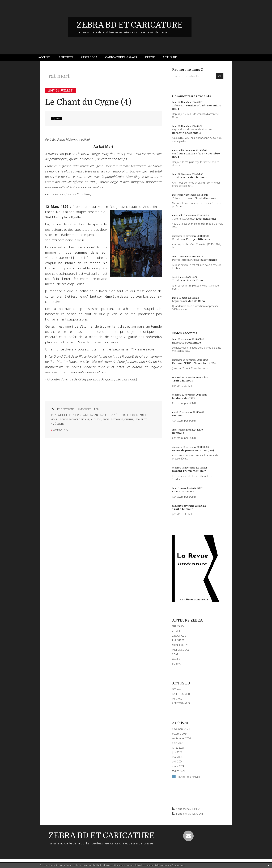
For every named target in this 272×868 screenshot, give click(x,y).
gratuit (85, 415)
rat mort (74, 419)
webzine (63, 415)
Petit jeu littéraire (198, 239)
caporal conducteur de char (190, 129)
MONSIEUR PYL (180, 645)
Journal (61, 154)
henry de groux (128, 415)
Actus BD (170, 58)
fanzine (95, 415)
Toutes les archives (189, 777)
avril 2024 (177, 762)
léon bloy (141, 419)
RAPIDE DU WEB (181, 694)
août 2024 (178, 743)
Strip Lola (89, 58)
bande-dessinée (109, 415)
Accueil (45, 58)
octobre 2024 (180, 734)
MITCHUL (177, 699)
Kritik (150, 58)
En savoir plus (178, 865)
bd (70, 415)
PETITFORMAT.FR (181, 703)
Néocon (177, 415)
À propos (66, 58)
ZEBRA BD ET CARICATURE (130, 25)
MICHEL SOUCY (181, 650)
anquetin (96, 419)
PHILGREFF (178, 640)
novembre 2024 (181, 729)
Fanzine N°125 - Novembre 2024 (194, 363)
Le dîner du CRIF (184, 398)
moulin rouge (59, 419)
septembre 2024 (181, 738)
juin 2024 (177, 752)
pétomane (117, 419)
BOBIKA (176, 664)
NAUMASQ (178, 626)
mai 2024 (177, 757)
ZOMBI (176, 631)
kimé (53, 424)
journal (129, 419)
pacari (106, 419)
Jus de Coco (194, 280)
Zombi (176, 177)
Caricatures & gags (121, 58)
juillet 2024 (178, 748)
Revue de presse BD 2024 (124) (193, 450)
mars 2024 (178, 766)
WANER (176, 659)
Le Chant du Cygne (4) (88, 102)
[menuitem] (46, 58)
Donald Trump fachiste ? (189, 471)
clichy (60, 424)
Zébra (176, 106)
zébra (76, 415)
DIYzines (177, 689)
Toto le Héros (181, 198)
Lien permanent (62, 409)
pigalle (85, 419)
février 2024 (179, 771)
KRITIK (96, 409)
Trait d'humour (197, 177)
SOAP (175, 654)
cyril (175, 154)
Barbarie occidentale (186, 133)
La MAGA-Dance (183, 492)
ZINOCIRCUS (179, 636)
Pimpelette (179, 260)
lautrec (143, 415)
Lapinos (177, 301)
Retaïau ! (178, 433)
